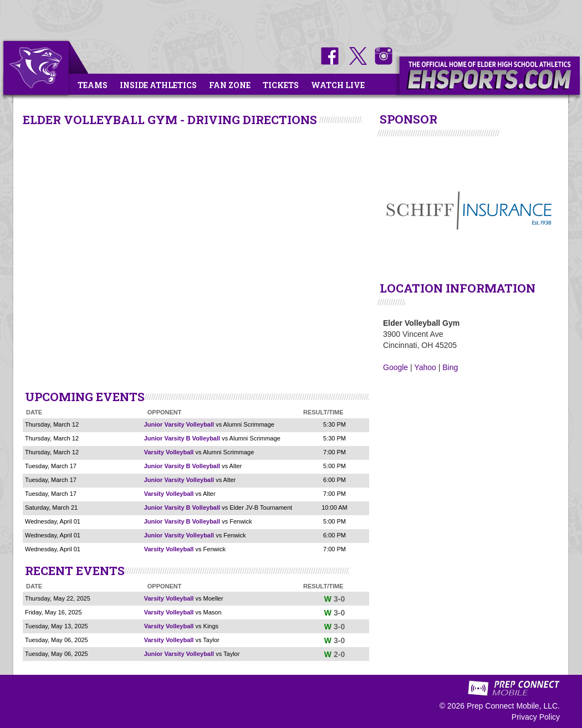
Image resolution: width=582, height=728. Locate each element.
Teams (93, 85)
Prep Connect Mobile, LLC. (513, 706)
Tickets (281, 85)
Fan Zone (230, 85)
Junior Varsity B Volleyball (182, 438)
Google (395, 367)
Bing (450, 367)
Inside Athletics (158, 85)
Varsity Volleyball (169, 452)
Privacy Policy (536, 717)
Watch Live (338, 85)
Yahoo (425, 367)
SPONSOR (409, 119)
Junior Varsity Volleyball (179, 424)
